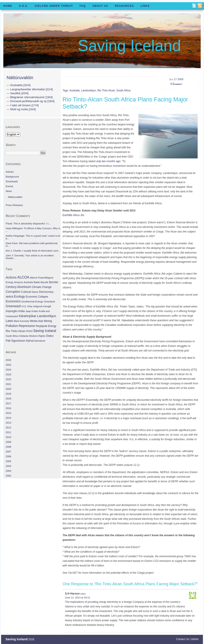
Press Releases (14, 205)
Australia (74, 90)
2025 (8, 365)
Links (145, 6)
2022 (8, 379)
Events (9, 186)
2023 (8, 374)
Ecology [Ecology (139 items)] (19, 296)
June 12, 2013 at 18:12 (77, 598)
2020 (8, 389)
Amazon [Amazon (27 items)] (18, 282)
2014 (8, 418)
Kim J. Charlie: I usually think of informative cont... (33, 251)
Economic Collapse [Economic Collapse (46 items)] (37, 297)
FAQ (83, 6)
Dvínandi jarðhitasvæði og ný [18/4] (32, 101)
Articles (10, 172)
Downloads (12, 181)
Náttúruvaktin (20, 77)
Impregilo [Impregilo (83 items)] (12, 311)
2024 (8, 370)
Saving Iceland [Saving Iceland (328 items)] (45, 331)
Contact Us (183, 639)
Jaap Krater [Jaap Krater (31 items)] (32, 311)
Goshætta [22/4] (20, 85)
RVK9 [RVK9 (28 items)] (30, 331)
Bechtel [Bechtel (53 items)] (54, 282)
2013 (8, 423)
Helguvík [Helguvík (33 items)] (38, 306)
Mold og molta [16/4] (23, 109)
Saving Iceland (129, 46)
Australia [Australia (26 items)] (28, 282)
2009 (8, 442)
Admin (195, 639)
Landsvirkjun (89, 90)
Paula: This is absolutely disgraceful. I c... (28, 224)
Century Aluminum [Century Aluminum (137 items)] (18, 287)
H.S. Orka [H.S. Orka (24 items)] (27, 306)
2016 (8, 408)
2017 (8, 403)
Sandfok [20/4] (19, 93)
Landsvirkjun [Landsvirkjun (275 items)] (47, 316)
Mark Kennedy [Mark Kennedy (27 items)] (21, 321)
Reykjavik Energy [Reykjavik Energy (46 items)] (46, 326)
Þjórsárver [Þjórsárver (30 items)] (40, 341)
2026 (8, 360)
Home (8, 6)
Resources (124, 6)
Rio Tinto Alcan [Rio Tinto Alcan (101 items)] (16, 331)
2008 (8, 447)
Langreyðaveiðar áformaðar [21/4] (31, 89)
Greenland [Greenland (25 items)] (49, 302)
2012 (8, 428)
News (9, 191)
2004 (8, 466)
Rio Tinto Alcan (106, 90)
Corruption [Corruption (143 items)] (13, 292)
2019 (8, 394)
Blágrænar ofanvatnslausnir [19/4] (31, 97)
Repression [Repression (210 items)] (27, 326)
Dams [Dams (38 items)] (35, 292)
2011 (8, 432)
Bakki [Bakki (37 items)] (37, 282)
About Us (100, 6)
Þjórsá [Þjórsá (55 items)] (30, 341)
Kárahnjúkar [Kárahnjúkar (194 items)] (28, 316)
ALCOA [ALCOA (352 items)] (23, 277)
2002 (8, 476)
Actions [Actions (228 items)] (11, 277)
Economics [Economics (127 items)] (13, 301)
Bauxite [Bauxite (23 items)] (45, 282)
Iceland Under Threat (54, 6)
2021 (8, 384)
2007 (8, 452)
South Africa (123, 90)
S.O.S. (23, 6)
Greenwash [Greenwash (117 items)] (13, 306)
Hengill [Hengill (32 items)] (47, 306)
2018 (8, 399)
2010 (8, 437)
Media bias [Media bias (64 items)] (37, 321)
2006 (8, 456)
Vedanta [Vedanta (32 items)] (24, 336)
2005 (8, 461)
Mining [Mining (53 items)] (48, 321)
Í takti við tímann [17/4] (24, 105)
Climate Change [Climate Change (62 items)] (42, 287)
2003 (8, 471)
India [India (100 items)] (21, 311)
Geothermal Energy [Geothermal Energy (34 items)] (32, 302)
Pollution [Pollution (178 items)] (12, 326)
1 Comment (176, 84)
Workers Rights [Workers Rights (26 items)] (37, 336)
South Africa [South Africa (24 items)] (12, 336)
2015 (8, 413)
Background (12, 177)
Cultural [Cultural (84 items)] (26, 292)
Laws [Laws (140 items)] (9, 321)
